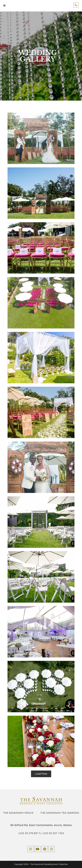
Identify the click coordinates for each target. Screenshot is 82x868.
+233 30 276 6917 (29, 833)
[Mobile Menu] (4, 6)
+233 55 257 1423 (53, 833)
